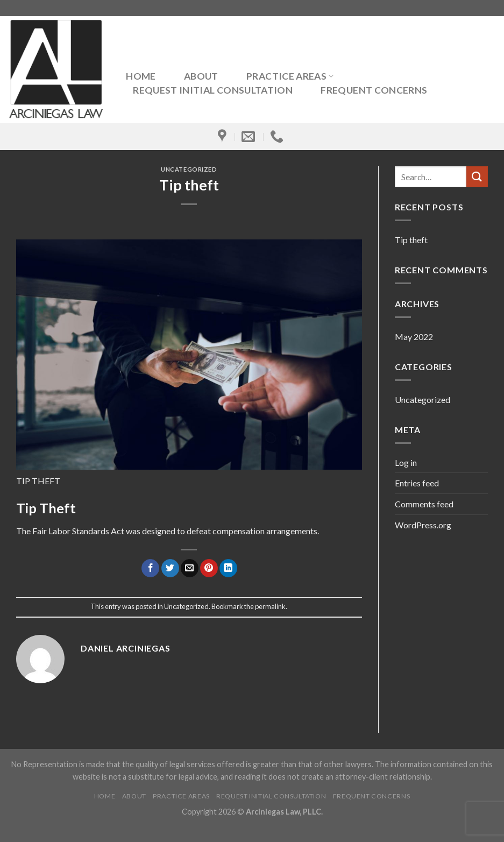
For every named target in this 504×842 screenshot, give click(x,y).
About (201, 76)
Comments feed (424, 504)
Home (141, 76)
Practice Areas (290, 76)
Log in (406, 462)
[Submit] (477, 177)
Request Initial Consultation (213, 90)
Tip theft (411, 240)
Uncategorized (189, 169)
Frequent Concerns (374, 90)
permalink (270, 606)
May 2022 (414, 337)
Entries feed (417, 483)
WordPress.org (423, 525)
